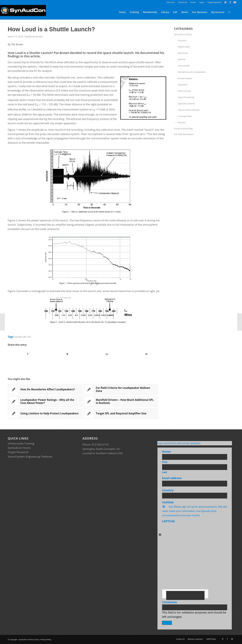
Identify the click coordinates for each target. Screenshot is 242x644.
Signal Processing (186, 97)
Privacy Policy (46, 639)
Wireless (182, 123)
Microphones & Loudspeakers (192, 72)
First (165, 462)
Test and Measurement (189, 110)
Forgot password (214, 2)
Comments (170, 602)
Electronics (183, 53)
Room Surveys (185, 91)
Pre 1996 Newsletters (184, 134)
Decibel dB (20, 337)
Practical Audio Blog (183, 129)
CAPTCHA (168, 521)
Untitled (168, 502)
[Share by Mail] (146, 354)
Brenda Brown (35, 36)
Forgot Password (18, 452)
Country (168, 490)
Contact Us (183, 2)
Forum (193, 2)
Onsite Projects (185, 78)
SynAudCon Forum (19, 448)
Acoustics (182, 40)
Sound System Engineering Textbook (30, 457)
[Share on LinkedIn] (107, 354)
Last (165, 472)
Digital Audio (184, 47)
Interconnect (184, 66)
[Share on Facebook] (28, 354)
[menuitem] (171, 2)
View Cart (171, 2)
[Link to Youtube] (235, 2)
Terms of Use (33, 639)
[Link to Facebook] (230, 2)
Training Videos (185, 116)
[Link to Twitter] (226, 2)
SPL (29, 337)
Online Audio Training (21, 443)
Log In (202, 2)
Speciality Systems (186, 104)
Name (167, 452)
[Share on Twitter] (67, 354)
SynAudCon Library (183, 34)
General (182, 59)
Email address (172, 478)
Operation (183, 85)
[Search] (229, 12)
